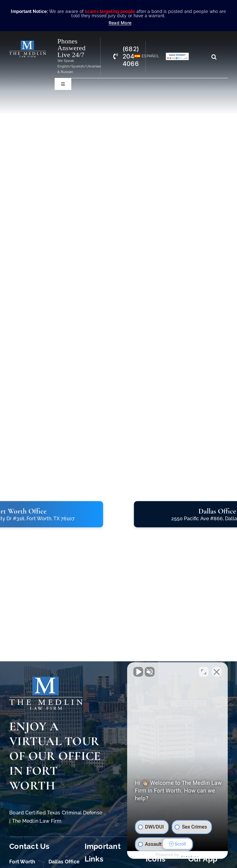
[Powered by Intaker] (185, 855)
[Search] (214, 57)
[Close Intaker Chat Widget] (217, 671)
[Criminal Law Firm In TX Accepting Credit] (177, 55)
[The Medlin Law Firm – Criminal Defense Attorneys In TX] (28, 43)
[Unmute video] (128, 671)
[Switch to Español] (144, 56)
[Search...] (202, 57)
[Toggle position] (204, 671)
